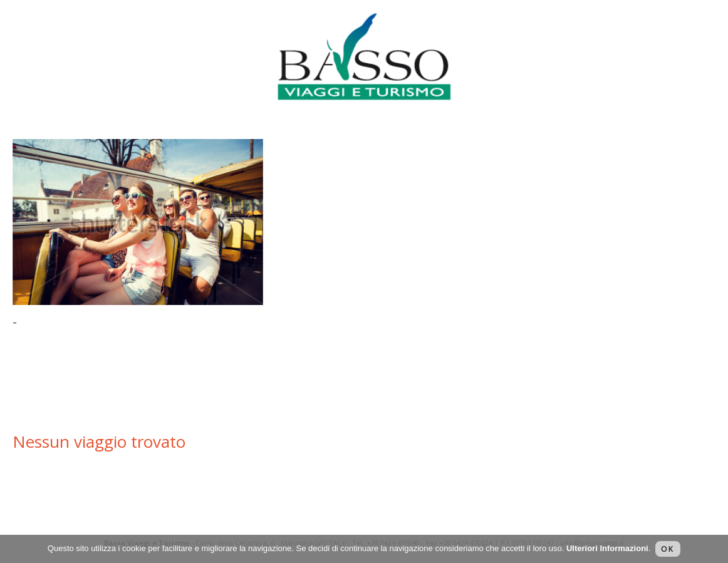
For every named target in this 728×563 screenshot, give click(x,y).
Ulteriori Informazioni (607, 548)
